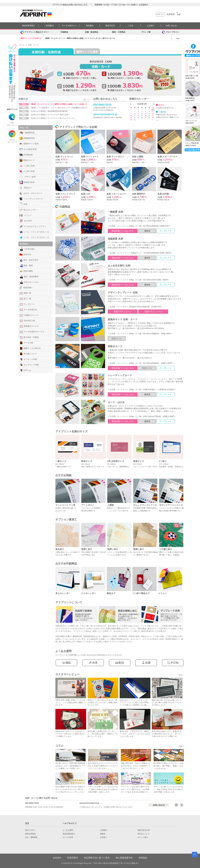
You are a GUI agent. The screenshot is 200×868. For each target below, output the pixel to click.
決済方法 (25, 255)
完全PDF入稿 (27, 321)
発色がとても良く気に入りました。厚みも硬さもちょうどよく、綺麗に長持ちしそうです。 (102, 703)
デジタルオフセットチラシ (33, 226)
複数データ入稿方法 (30, 348)
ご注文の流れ (27, 249)
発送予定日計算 (144, 830)
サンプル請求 (68, 837)
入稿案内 (103, 830)
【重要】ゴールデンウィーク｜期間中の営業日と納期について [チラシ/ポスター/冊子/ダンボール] (80, 38)
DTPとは (25, 370)
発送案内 (90, 26)
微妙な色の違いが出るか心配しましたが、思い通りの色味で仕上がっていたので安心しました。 (167, 703)
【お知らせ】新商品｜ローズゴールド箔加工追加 (49, 115)
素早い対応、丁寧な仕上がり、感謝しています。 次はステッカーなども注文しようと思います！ (135, 734)
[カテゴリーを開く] (35, 32)
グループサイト (170, 32)
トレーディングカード (31, 199)
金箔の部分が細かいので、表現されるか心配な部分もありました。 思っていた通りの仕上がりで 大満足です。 (167, 734)
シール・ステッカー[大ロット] (34, 232)
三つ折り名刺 (27, 171)
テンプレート (27, 304)
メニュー (26, 215)
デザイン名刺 (28, 177)
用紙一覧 (25, 293)
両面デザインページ (123, 312)
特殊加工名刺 (27, 182)
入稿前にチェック (29, 315)
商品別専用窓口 (29, 26)
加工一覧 (25, 299)
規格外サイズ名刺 (29, 144)
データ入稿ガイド (69, 26)
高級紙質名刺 (27, 138)
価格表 (147, 231)
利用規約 (143, 858)
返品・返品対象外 (29, 277)
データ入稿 (26, 343)
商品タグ (26, 188)
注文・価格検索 (31, 837)
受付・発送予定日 (29, 260)
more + (181, 675)
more (178, 38)
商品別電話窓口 (69, 834)
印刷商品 (64, 32)
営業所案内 (73, 858)
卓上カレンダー (28, 210)
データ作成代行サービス (32, 332)
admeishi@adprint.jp (105, 114)
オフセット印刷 (28, 359)
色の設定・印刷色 (29, 337)
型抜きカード (27, 160)
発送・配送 (26, 266)
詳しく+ (87, 99)
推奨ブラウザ (12, 109)
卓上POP (26, 221)
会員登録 (171, 14)
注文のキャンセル (29, 282)
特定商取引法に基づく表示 (97, 858)
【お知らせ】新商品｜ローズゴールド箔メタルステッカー (53, 118)
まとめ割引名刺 (28, 149)
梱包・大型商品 (119, 32)
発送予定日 (110, 26)
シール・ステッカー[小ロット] (34, 238)
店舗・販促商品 (92, 32)
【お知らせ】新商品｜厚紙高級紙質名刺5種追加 (49, 111)
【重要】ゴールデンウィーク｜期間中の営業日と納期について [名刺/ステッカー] (62, 104)
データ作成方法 (28, 310)
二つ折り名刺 (27, 166)
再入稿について (28, 354)
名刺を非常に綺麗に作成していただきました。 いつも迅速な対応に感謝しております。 (70, 703)
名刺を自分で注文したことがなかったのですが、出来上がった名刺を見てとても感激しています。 (70, 734)
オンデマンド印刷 (29, 365)
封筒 (23, 204)
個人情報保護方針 (124, 858)
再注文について (144, 834)
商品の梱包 (26, 271)
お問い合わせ (171, 26)
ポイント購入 (143, 837)
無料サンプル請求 (87, 52)
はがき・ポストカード (31, 193)
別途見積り (26, 288)
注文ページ (117, 338)
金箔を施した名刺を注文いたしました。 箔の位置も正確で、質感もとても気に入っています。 (103, 734)
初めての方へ (30, 830)
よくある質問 (68, 830)
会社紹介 (57, 858)
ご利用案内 (49, 26)
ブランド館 (146, 32)
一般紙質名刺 (27, 133)
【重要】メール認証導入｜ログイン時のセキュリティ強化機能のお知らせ (59, 108)
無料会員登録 (30, 834)
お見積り (151, 26)
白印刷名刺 (26, 155)
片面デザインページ (153, 312)
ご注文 (131, 26)
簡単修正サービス (29, 326)
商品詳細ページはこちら (123, 231)
